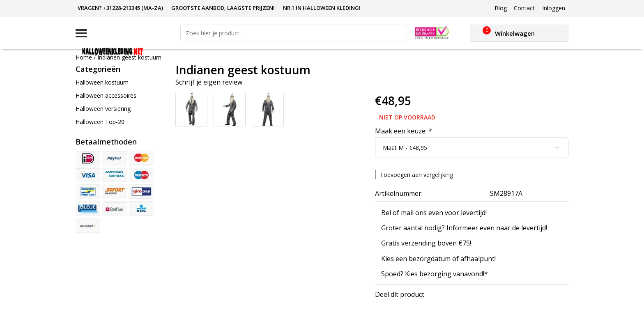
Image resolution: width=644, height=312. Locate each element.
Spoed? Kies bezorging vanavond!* (435, 274)
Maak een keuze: (404, 131)
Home (84, 57)
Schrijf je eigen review (209, 82)
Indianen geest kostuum (129, 57)
